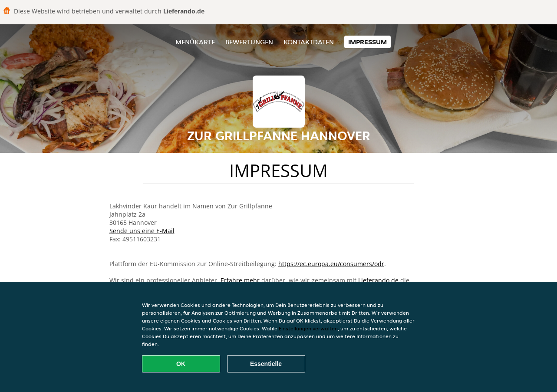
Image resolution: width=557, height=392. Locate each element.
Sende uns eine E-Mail (142, 231)
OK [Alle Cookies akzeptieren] (181, 364)
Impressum (367, 42)
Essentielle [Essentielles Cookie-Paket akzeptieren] (266, 364)
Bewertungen (249, 42)
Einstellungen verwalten (308, 328)
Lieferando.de (378, 280)
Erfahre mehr (240, 280)
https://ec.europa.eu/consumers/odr (331, 264)
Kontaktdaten (309, 42)
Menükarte (195, 42)
